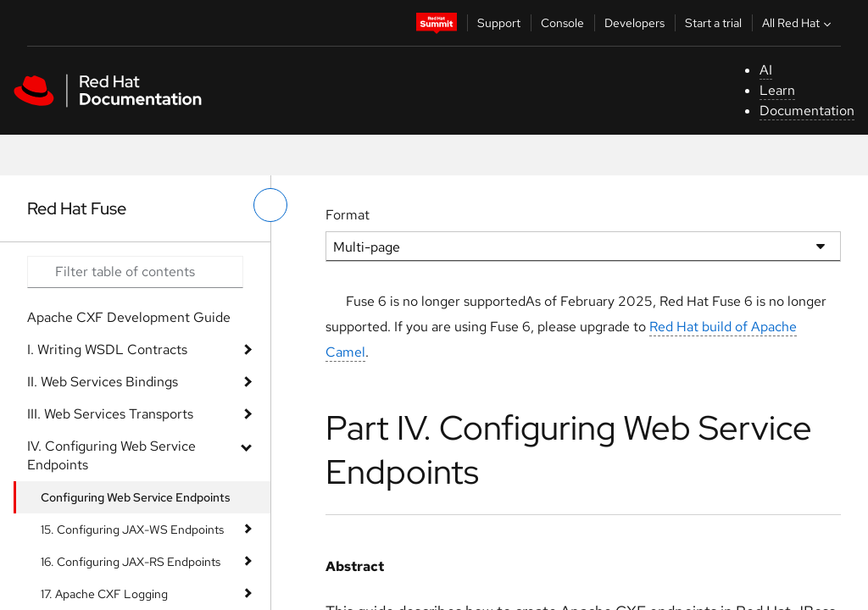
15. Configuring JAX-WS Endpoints (132, 530)
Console (562, 23)
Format (348, 215)
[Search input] (135, 272)
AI (766, 70)
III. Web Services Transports (110, 414)
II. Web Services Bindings (103, 382)
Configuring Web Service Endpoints (136, 497)
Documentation (807, 111)
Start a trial (713, 23)
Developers (634, 23)
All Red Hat (798, 23)
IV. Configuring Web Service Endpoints (111, 455)
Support (499, 23)
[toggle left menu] (270, 205)
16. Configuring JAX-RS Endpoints (131, 562)
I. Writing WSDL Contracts (107, 349)
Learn (777, 90)
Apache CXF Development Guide (129, 317)
